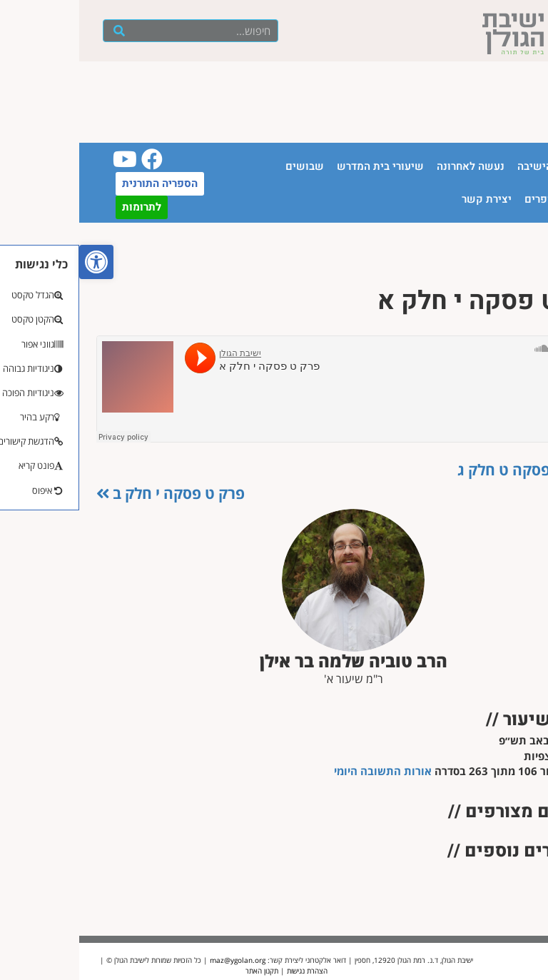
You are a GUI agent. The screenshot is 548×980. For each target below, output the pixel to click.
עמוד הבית (510, 166)
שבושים (225, 166)
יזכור (523, 199)
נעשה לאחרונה (391, 166)
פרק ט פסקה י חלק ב (91, 493)
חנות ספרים (472, 199)
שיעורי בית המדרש (301, 166)
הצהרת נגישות (228, 971)
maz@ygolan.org (158, 960)
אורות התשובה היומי (304, 771)
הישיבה (456, 166)
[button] (17, 262)
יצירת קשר (407, 199)
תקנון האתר (183, 971)
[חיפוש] (40, 31)
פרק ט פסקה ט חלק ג (455, 470)
